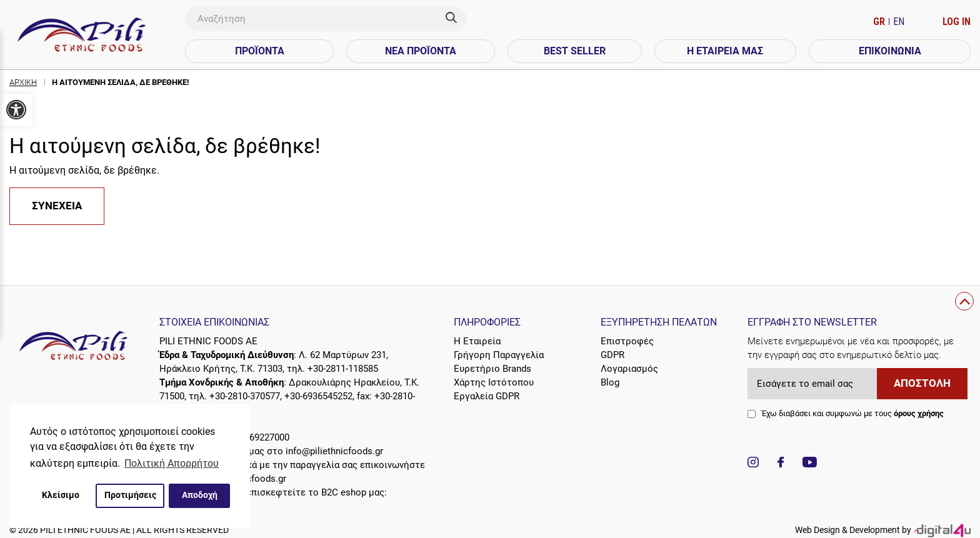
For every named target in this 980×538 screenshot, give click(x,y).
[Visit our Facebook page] (781, 464)
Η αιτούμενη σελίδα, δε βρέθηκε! (121, 82)
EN (899, 22)
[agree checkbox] (752, 414)
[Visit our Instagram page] (753, 464)
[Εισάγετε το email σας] (812, 384)
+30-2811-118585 (343, 369)
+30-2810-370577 (245, 396)
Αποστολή (922, 383)
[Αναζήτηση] (315, 19)
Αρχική (23, 82)
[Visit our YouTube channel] (810, 464)
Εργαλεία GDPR (487, 396)
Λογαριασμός (629, 369)
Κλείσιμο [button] (61, 495)
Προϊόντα (260, 51)
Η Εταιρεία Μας (725, 51)
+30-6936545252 (318, 396)
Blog (610, 382)
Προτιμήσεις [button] (130, 495)
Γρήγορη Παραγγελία (499, 355)
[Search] (456, 19)
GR (880, 22)
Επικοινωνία (890, 51)
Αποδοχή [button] (200, 495)
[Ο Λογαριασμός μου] (957, 22)
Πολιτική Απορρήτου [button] (172, 463)
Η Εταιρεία (477, 341)
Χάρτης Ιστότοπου (494, 382)
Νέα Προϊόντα (421, 51)
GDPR (612, 355)
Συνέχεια (57, 206)
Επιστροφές (627, 341)
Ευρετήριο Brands (492, 369)
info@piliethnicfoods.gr (334, 451)
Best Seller (575, 51)
